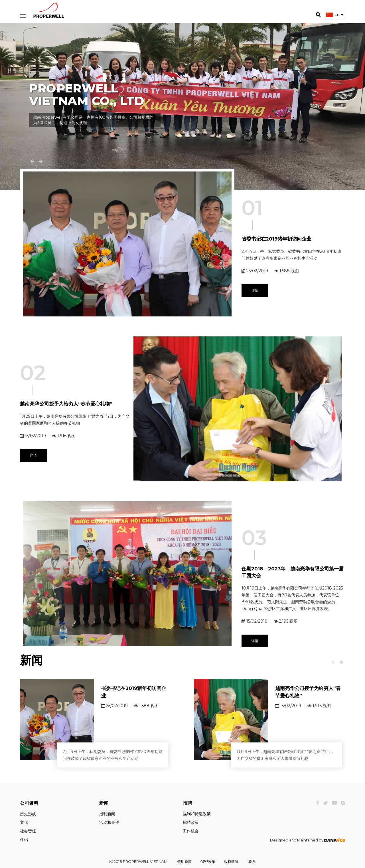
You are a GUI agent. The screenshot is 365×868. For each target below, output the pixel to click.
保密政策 (208, 861)
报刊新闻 (107, 814)
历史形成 (28, 814)
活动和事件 (109, 822)
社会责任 (28, 831)
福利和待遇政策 (197, 814)
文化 (24, 822)
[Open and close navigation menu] (23, 10)
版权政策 (231, 861)
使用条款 (184, 861)
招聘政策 (191, 822)
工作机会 (191, 831)
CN (337, 15)
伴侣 (24, 839)
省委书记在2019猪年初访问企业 (276, 239)
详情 (255, 290)
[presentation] (333, 662)
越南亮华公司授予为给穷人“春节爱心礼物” (66, 404)
